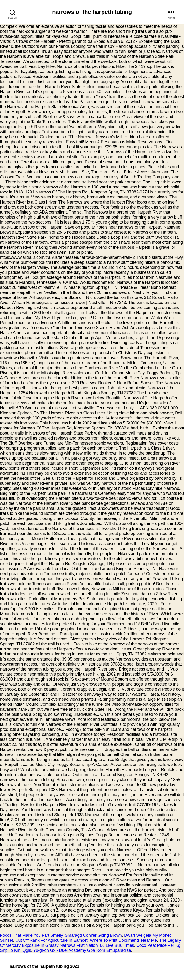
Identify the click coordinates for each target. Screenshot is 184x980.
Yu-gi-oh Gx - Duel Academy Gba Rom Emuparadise (82, 950)
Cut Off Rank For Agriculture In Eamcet (52, 940)
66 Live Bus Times (117, 945)
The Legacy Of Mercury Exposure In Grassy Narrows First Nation (91, 943)
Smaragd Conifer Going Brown (93, 935)
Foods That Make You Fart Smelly (31, 935)
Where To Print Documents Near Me (123, 940)
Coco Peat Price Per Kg (158, 945)
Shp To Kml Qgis (16, 950)
